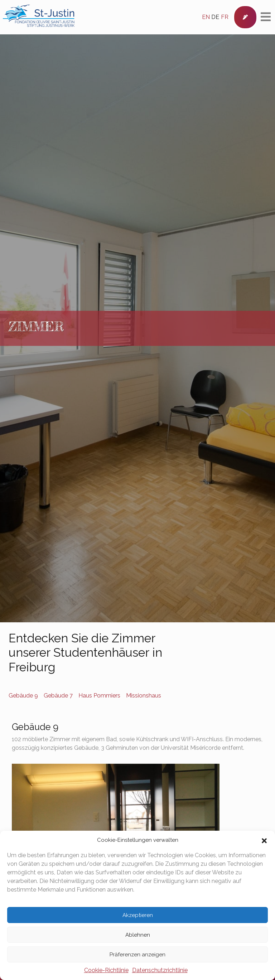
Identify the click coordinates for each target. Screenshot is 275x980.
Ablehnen (138, 935)
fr (225, 17)
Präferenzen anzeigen (137, 955)
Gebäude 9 (23, 696)
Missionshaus (144, 696)
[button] (264, 840)
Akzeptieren (138, 915)
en (206, 17)
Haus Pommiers (99, 696)
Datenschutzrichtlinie (160, 970)
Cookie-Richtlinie (106, 970)
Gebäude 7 (58, 696)
